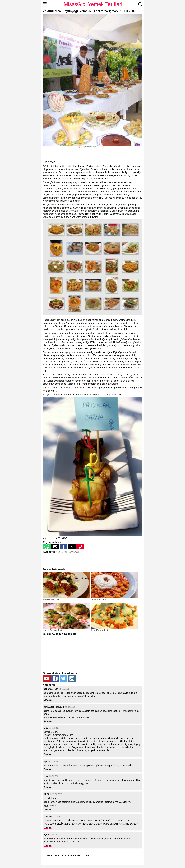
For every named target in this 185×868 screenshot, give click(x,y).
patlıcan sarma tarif (79, 395)
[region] (92, 154)
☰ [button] (45, 4)
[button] (47, 547)
